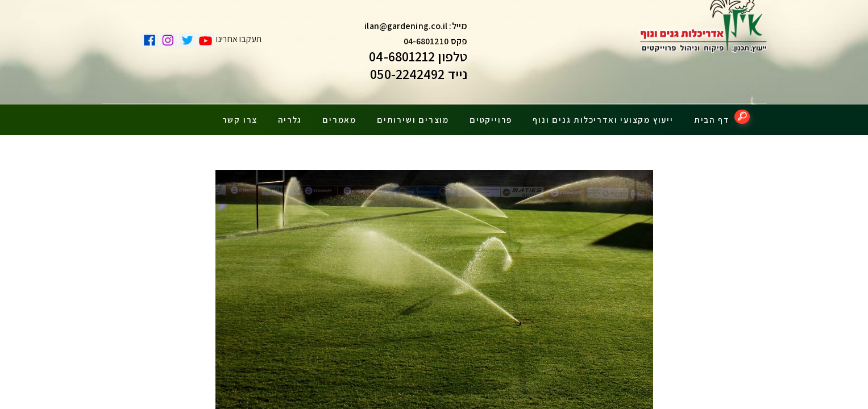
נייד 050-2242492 (419, 77)
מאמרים (339, 115)
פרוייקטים (491, 115)
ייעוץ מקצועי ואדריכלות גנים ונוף (603, 115)
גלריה (290, 115)
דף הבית (712, 115)
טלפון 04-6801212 (418, 59)
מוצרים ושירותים (413, 115)
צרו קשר (240, 115)
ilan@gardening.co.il (406, 29)
